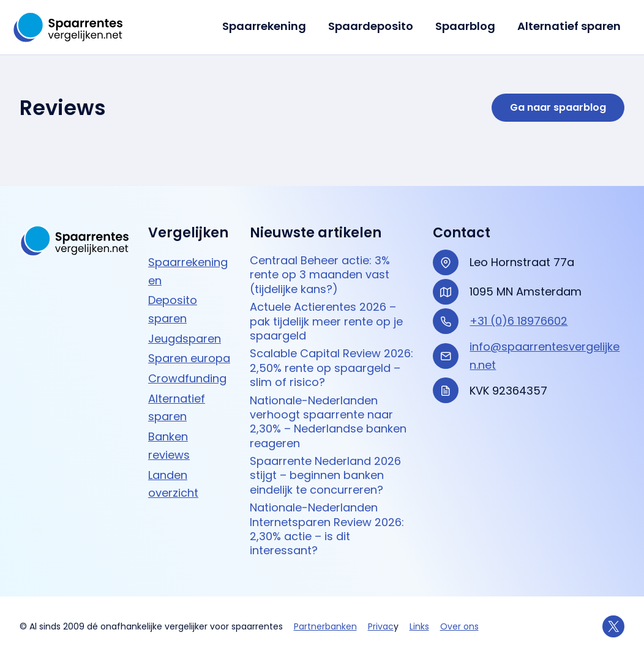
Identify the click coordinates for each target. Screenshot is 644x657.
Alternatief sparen (569, 26)
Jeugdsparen (185, 339)
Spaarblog (465, 26)
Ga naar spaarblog (558, 107)
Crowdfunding (187, 378)
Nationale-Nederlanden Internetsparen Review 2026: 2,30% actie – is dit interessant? (327, 529)
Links (419, 626)
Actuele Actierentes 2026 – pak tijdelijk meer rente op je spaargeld (326, 321)
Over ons (459, 626)
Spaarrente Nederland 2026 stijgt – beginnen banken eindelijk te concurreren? (325, 475)
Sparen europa (189, 358)
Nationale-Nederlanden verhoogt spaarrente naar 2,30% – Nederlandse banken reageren (328, 422)
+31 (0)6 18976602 (519, 321)
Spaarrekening (264, 26)
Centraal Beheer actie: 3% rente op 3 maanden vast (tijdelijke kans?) (320, 275)
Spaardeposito (371, 26)
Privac (381, 626)
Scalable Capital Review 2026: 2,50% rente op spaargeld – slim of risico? (331, 368)
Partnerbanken (325, 626)
